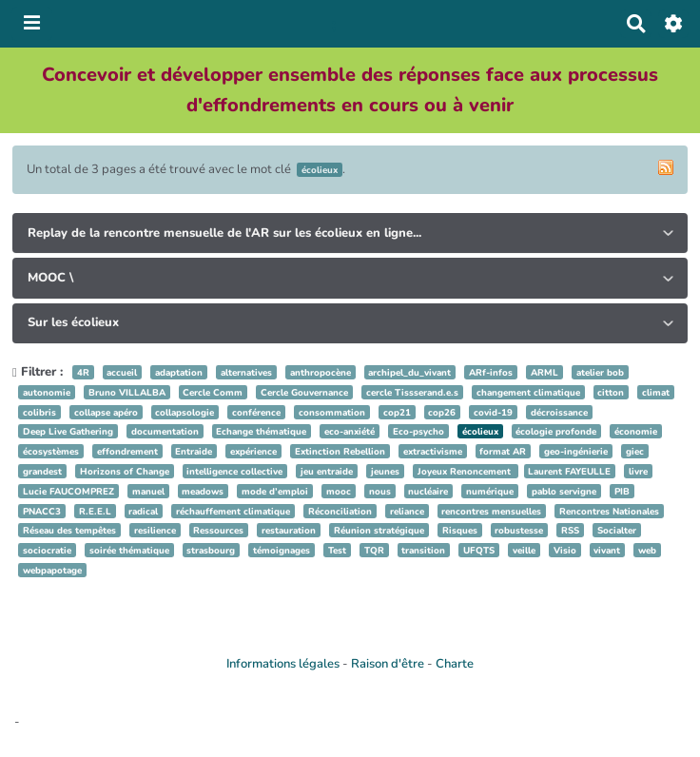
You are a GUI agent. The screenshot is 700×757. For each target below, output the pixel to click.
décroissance (559, 412)
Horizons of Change (125, 471)
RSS (570, 530)
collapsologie (185, 412)
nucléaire (428, 491)
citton (611, 392)
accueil (122, 372)
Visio (565, 550)
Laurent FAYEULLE (569, 471)
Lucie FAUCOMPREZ (68, 491)
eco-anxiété (350, 431)
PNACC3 (42, 511)
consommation (332, 412)
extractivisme (433, 451)
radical (143, 511)
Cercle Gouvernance (304, 392)
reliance (407, 511)
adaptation (179, 372)
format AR (503, 451)
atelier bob (600, 372)
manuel (148, 491)
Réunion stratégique (379, 530)
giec (635, 451)
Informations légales (283, 664)
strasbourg (211, 550)
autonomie (47, 392)
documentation (165, 431)
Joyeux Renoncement (466, 471)
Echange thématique (261, 431)
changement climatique (528, 392)
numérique (490, 491)
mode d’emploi (275, 491)
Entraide (194, 451)
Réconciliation (340, 511)
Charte (455, 664)
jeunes (385, 471)
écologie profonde (556, 431)
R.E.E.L (95, 511)
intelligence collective (234, 471)
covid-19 (493, 412)
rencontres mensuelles (491, 511)
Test (337, 550)
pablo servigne (564, 491)
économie (636, 431)
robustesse (519, 530)
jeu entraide (327, 471)
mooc (339, 491)
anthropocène (321, 372)
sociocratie (47, 550)
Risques (460, 530)
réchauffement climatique (233, 511)
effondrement (127, 451)
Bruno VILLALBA (127, 392)
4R (83, 372)
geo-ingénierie (576, 451)
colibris (39, 412)
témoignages (282, 550)
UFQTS (479, 550)
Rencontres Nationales (609, 511)
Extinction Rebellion (340, 451)
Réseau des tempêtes (69, 530)
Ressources (218, 530)
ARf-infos (491, 372)
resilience (155, 530)
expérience (253, 451)
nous (380, 491)
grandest (42, 471)
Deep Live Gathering (68, 431)
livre (638, 471)
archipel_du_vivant (409, 372)
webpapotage (52, 570)
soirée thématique (129, 550)
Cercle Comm (213, 392)
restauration (289, 530)
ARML (544, 372)
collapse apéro (106, 412)
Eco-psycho (418, 431)
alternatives (246, 372)
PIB (622, 491)
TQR (374, 550)
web (647, 550)
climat (656, 392)
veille (524, 550)
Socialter (617, 530)
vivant (607, 550)
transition (423, 550)
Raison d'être (388, 664)
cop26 (442, 412)
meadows (203, 491)
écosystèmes (51, 451)
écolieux (480, 431)
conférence (256, 412)
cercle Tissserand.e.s (412, 392)
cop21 (397, 412)
